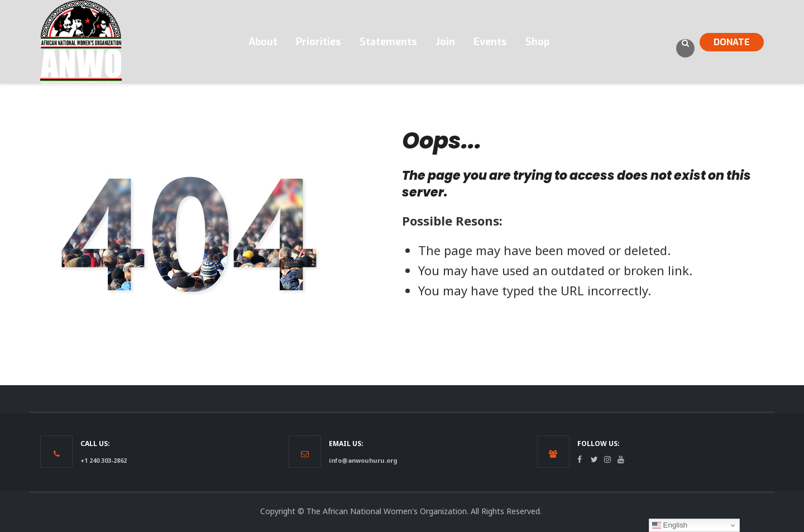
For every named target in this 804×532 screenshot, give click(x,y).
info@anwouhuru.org (363, 460)
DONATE (732, 42)
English (670, 525)
